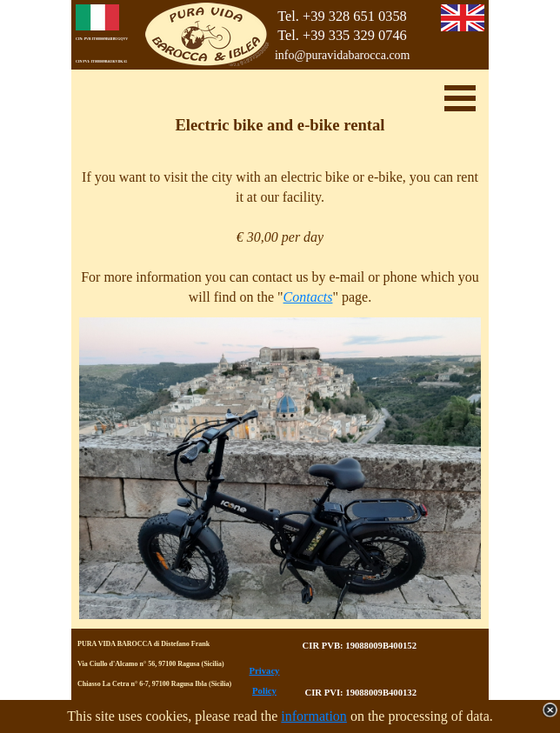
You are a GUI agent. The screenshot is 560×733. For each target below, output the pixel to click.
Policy (264, 691)
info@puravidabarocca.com (343, 55)
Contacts (308, 297)
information (314, 716)
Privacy (265, 671)
